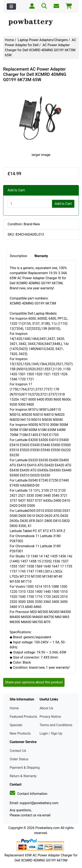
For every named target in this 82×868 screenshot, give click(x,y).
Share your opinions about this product (34, 682)
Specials (16, 725)
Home (9, 40)
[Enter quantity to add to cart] (30, 204)
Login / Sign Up (51, 733)
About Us (46, 708)
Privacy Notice (50, 717)
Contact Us (18, 751)
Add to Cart (63, 204)
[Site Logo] (41, 22)
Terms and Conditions (56, 725)
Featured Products (23, 717)
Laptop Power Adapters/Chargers (43, 40)
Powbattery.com (48, 828)
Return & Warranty (23, 776)
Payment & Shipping (25, 768)
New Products (20, 733)
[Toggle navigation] (11, 7)
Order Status (19, 759)
